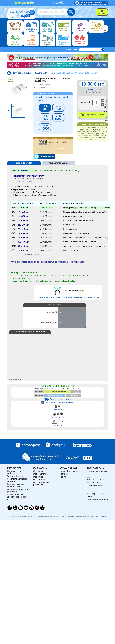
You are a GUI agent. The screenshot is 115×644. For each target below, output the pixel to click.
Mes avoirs (38, 477)
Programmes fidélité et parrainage (18, 491)
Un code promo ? (72, 50)
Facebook (10, 508)
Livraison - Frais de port (16, 472)
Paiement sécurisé (15, 484)
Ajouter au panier (93, 115)
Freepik (103, 517)
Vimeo (37, 508)
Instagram (42, 508)
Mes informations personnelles (41, 484)
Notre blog (65, 474)
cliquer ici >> (61, 149)
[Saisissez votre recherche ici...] (55, 12)
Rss (21, 508)
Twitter (15, 508)
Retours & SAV (14, 487)
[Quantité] (96, 103)
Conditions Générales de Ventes (17, 480)
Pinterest (31, 508)
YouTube (26, 508)
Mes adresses (39, 480)
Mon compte (39, 471)
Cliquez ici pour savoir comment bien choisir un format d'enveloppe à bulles (68, 298)
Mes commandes (41, 474)
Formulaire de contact (70, 471)
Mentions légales (15, 476)
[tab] (24, 167)
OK (103, 50)
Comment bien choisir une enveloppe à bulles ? (18, 497)
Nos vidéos (64, 477)
